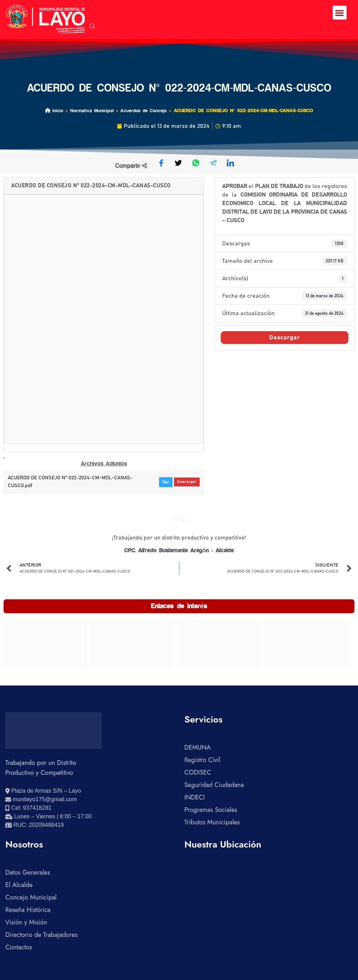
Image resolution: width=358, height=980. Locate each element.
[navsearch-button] (92, 27)
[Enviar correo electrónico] (41, 799)
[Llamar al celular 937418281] (28, 808)
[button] (340, 13)
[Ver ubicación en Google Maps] (43, 791)
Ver (166, 482)
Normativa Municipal (92, 111)
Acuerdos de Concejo (143, 111)
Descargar (187, 482)
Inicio (54, 111)
